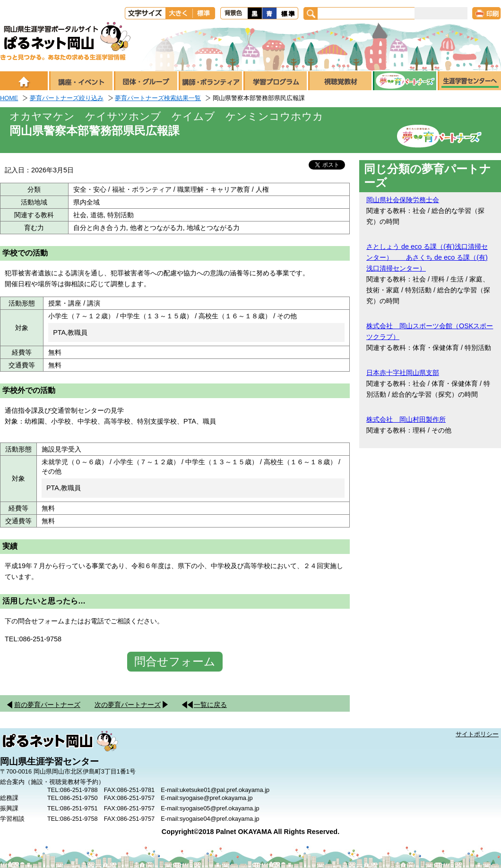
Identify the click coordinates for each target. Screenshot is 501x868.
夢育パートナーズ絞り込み (67, 98)
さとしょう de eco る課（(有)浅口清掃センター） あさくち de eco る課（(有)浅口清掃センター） (427, 257)
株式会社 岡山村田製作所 (406, 419)
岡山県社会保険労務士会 (403, 200)
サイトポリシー (477, 734)
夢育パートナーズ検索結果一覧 (158, 98)
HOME (9, 98)
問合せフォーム (175, 661)
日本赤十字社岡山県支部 (403, 373)
